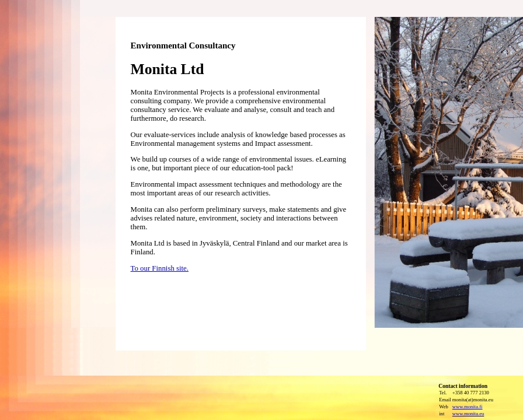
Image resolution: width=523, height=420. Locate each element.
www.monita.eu (468, 414)
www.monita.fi (468, 407)
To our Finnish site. (160, 268)
